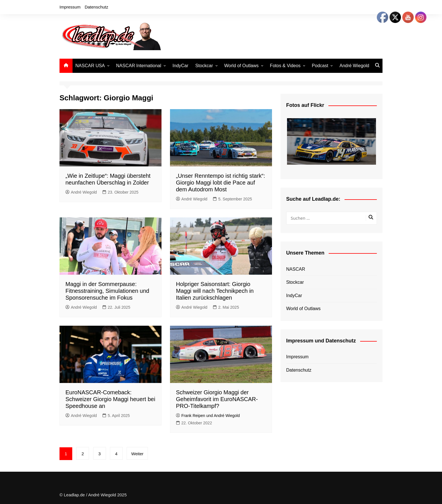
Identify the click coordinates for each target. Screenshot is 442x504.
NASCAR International (139, 66)
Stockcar (204, 66)
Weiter (138, 454)
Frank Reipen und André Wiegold (208, 416)
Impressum (70, 7)
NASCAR (296, 269)
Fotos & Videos (285, 66)
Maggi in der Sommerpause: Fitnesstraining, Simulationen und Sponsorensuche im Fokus (107, 291)
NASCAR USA (90, 66)
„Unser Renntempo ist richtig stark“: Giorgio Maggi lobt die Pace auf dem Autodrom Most (221, 183)
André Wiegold (354, 66)
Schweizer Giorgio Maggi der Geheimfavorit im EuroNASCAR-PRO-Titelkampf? (217, 399)
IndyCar (180, 66)
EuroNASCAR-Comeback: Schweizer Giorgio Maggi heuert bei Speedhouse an (110, 399)
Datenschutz (96, 7)
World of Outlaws (241, 66)
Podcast (320, 66)
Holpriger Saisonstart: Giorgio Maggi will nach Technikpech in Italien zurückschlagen (215, 291)
